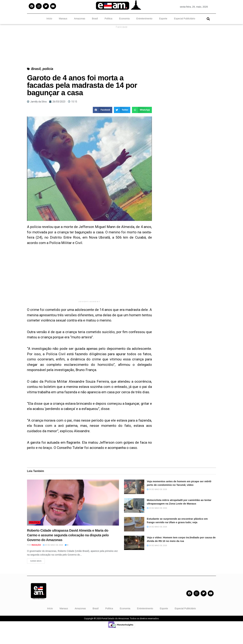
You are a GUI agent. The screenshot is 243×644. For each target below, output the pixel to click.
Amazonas (80, 19)
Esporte (163, 19)
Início (49, 19)
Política (109, 19)
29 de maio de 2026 (53, 560)
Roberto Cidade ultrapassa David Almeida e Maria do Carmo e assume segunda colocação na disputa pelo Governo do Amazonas (68, 550)
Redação (36, 560)
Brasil (95, 19)
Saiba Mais (36, 577)
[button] (208, 19)
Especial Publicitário (185, 19)
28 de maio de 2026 (157, 542)
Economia (124, 19)
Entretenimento (144, 19)
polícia (48, 84)
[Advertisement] (89, 290)
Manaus (63, 19)
